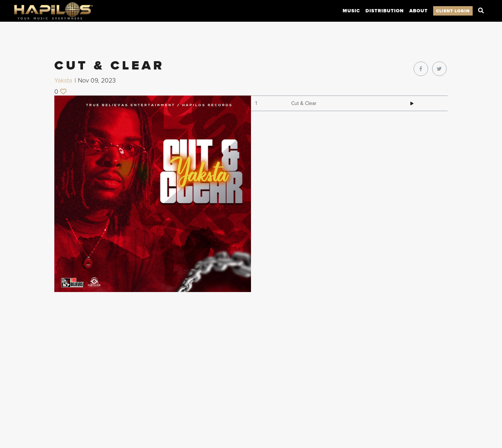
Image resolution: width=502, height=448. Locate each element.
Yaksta (63, 81)
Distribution (385, 11)
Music (351, 11)
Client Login (453, 11)
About (419, 11)
